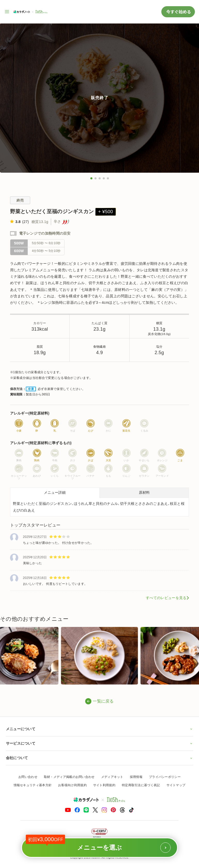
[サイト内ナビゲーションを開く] (7, 12)
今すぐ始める (178, 12)
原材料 (144, 492)
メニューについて (100, 729)
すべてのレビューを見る (166, 598)
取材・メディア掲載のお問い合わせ (69, 777)
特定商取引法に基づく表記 (141, 785)
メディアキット (112, 777)
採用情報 (136, 777)
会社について (100, 758)
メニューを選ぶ (98, 845)
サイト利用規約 (104, 785)
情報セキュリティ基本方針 (33, 785)
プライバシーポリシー (165, 777)
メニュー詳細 (55, 492)
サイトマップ (176, 785)
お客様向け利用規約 (72, 785)
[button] (91, 178)
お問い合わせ (28, 777)
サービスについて (100, 743)
